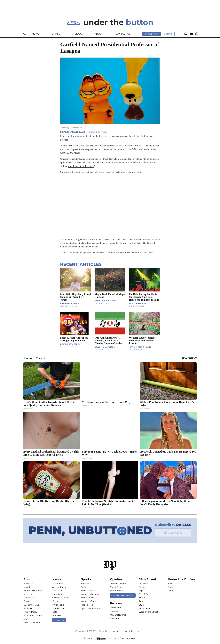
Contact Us (123, 34)
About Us (28, 584)
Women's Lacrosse (90, 594)
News (36, 34)
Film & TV (144, 594)
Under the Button (181, 579)
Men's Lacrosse (89, 591)
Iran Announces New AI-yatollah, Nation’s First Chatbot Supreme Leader (108, 341)
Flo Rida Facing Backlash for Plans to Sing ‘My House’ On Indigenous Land (144, 297)
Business (57, 615)
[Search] (25, 34)
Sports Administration (92, 608)
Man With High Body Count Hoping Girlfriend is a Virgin (75, 297)
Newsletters (151, 34)
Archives (28, 594)
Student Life (58, 608)
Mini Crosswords (118, 615)
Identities (57, 594)
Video (78, 34)
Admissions (58, 591)
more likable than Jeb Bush (81, 166)
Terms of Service (32, 622)
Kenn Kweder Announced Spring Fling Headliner (74, 339)
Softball (85, 587)
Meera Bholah (143, 347)
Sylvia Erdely (74, 344)
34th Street (148, 579)
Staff (26, 619)
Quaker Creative (31, 605)
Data (55, 612)
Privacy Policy (30, 612)
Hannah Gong (109, 301)
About (99, 34)
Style (141, 605)
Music (142, 598)
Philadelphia (58, 605)
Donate (168, 34)
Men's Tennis (87, 598)
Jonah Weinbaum (76, 132)
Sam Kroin (141, 304)
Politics (56, 601)
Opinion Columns (118, 584)
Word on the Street (148, 612)
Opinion (57, 34)
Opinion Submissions (123, 596)
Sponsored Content (33, 615)
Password (115, 618)
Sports (86, 579)
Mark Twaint (74, 304)
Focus (142, 587)
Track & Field (87, 605)
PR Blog (28, 608)
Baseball (85, 584)
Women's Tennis (89, 601)
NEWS (63, 132)
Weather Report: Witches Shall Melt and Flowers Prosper (143, 341)
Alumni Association (33, 591)
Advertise (28, 587)
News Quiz (115, 611)
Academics (58, 584)
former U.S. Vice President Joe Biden (86, 146)
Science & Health (61, 598)
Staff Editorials (117, 591)
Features (143, 584)
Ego (141, 591)
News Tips (59, 620)
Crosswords (116, 608)
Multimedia (144, 608)
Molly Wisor (108, 347)
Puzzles (116, 603)
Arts (141, 601)
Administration (59, 587)
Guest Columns (118, 587)
